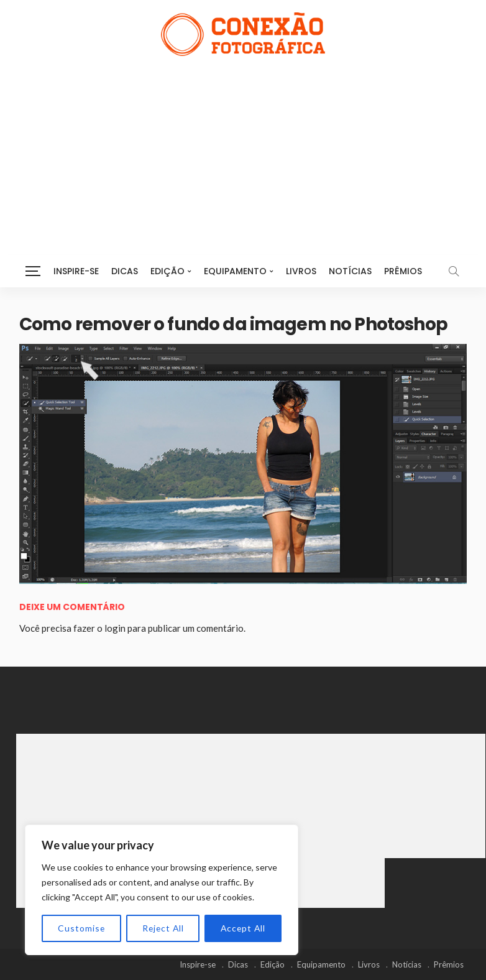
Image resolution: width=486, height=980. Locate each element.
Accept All (243, 928)
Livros (301, 271)
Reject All (162, 928)
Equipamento (235, 271)
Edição (167, 271)
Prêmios (403, 271)
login (115, 628)
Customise (81, 928)
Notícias (350, 271)
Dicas (125, 271)
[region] (162, 890)
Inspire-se (76, 271)
